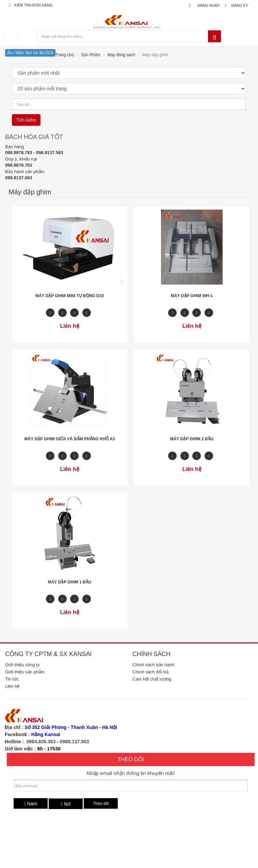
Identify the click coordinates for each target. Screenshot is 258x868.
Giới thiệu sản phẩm (25, 672)
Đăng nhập (208, 5)
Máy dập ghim (155, 55)
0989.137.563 (75, 742)
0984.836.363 (41, 742)
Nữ (66, 804)
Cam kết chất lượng (152, 679)
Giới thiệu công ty (22, 665)
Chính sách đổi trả (150, 672)
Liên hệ (12, 686)
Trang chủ (65, 55)
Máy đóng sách (121, 55)
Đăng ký (240, 5)
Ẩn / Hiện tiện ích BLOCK (30, 53)
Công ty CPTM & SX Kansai (48, 654)
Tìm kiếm (26, 120)
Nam (31, 804)
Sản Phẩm (91, 55)
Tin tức (12, 679)
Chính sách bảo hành (153, 665)
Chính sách (151, 654)
